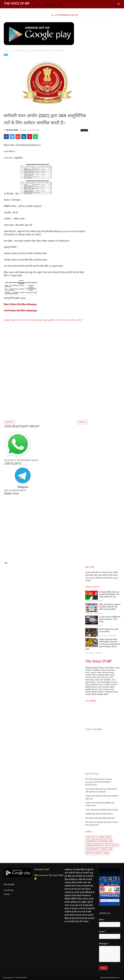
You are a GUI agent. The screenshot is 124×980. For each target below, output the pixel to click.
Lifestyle (114, 845)
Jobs (6, 55)
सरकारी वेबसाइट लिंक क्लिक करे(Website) (20, 311)
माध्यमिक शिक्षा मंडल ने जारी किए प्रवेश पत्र (99, 814)
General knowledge (94, 845)
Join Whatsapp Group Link (66, 15)
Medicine (90, 853)
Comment (84, 130)
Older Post (82, 422)
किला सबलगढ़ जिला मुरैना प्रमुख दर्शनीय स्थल (100, 818)
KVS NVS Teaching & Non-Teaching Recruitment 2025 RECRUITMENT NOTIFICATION (99, 782)
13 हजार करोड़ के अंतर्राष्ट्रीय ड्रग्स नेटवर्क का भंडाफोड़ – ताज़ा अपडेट (109, 619)
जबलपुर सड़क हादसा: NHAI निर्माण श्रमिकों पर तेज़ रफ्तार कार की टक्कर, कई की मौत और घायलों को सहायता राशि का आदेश (102, 644)
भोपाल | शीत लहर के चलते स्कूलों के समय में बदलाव (102, 810)
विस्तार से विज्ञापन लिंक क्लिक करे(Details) (20, 304)
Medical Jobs (107, 849)
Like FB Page (9, 890)
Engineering (91, 841)
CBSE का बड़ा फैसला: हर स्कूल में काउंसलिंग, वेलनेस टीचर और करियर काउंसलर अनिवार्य (109, 607)
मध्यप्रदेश (106, 853)
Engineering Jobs (105, 841)
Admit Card (91, 837)
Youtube (7, 894)
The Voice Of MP (17, 3)
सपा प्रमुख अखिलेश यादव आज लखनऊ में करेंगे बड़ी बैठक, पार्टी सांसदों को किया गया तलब (109, 594)
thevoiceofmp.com (113, 978)
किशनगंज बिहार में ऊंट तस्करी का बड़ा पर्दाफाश (109, 630)
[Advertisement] (46, 402)
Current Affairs (104, 837)
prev (5, 563)
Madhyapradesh (93, 849)
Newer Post (9, 422)
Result (98, 853)
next (7, 563)
